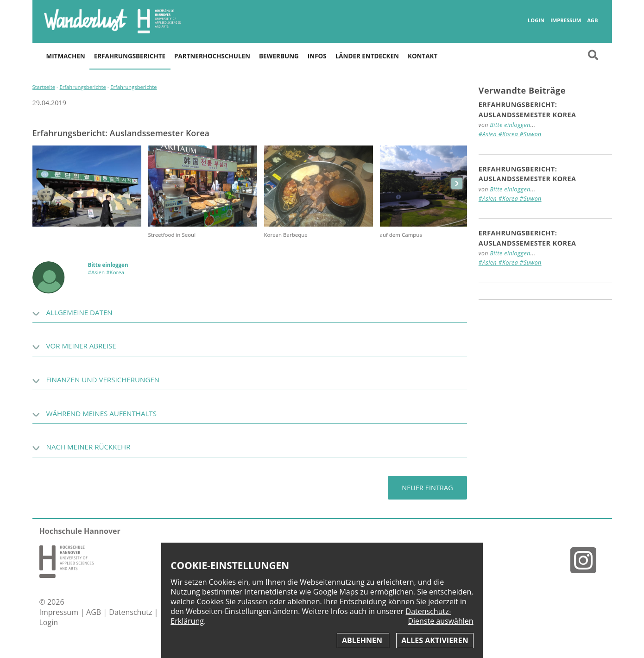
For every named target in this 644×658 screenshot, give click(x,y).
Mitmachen (66, 56)
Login (536, 20)
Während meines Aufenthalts (101, 413)
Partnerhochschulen (212, 56)
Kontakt (423, 56)
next (457, 183)
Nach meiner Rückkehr (88, 447)
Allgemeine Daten (79, 312)
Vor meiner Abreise (81, 346)
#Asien (97, 272)
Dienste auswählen (440, 621)
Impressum (566, 20)
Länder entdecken (367, 56)
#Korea (115, 272)
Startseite (44, 87)
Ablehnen (363, 640)
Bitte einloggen (108, 265)
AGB (592, 20)
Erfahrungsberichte (130, 56)
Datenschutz (131, 612)
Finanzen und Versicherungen (103, 380)
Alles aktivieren (435, 640)
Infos (317, 56)
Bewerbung (279, 56)
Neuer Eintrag (427, 488)
